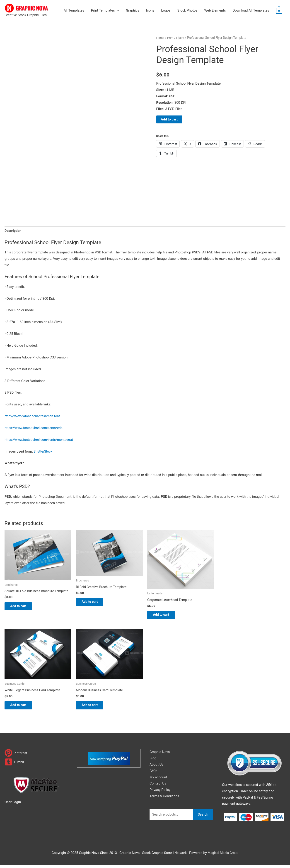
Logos (166, 10)
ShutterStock (43, 452)
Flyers (181, 38)
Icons (150, 10)
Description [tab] (13, 231)
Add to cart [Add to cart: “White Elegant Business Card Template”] (22, 708)
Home (161, 38)
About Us (156, 767)
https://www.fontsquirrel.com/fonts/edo (35, 428)
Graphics (133, 10)
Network (180, 856)
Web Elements (215, 10)
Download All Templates (251, 10)
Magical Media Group (223, 856)
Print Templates (103, 10)
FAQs (153, 774)
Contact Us (158, 786)
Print (171, 38)
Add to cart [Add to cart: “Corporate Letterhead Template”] (165, 616)
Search (203, 817)
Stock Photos (187, 10)
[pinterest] (16, 756)
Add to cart (169, 119)
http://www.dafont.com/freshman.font (34, 417)
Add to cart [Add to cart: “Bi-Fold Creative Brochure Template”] (93, 603)
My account (158, 780)
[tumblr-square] (14, 765)
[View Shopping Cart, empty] (279, 11)
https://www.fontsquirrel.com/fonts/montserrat (40, 440)
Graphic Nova (160, 755)
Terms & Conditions (164, 799)
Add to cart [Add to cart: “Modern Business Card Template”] (93, 708)
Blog (153, 761)
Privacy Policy (160, 793)
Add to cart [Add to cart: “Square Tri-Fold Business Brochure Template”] (22, 607)
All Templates (74, 10)
